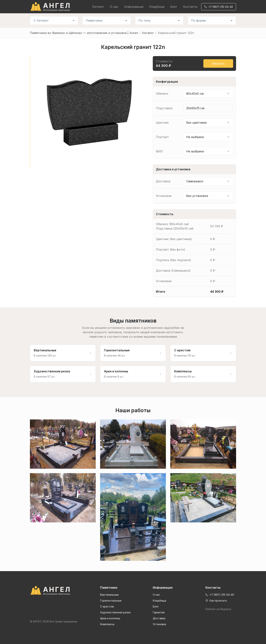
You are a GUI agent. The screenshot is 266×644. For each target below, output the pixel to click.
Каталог (98, 7)
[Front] (54, 590)
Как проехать (216, 601)
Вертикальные (109, 595)
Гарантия (159, 612)
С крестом (107, 606)
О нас (114, 7)
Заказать (218, 63)
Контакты (190, 7)
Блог (174, 7)
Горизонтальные (111, 601)
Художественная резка (115, 612)
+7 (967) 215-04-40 (219, 7)
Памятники (94, 20)
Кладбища (157, 7)
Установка (159, 624)
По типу (144, 20)
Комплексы (107, 624)
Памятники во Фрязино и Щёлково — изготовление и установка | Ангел (84, 33)
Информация (134, 7)
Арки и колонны (110, 618)
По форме (198, 20)
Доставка (159, 618)
